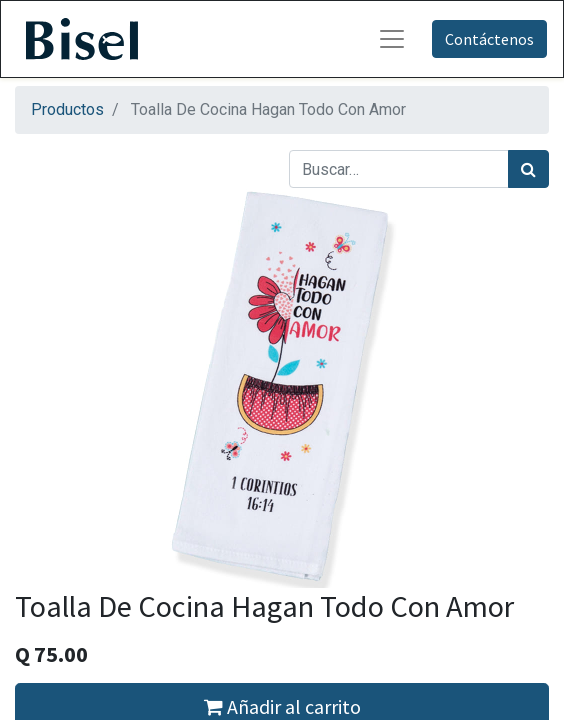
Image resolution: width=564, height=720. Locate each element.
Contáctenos (489, 39)
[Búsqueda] (528, 169)
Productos (67, 109)
